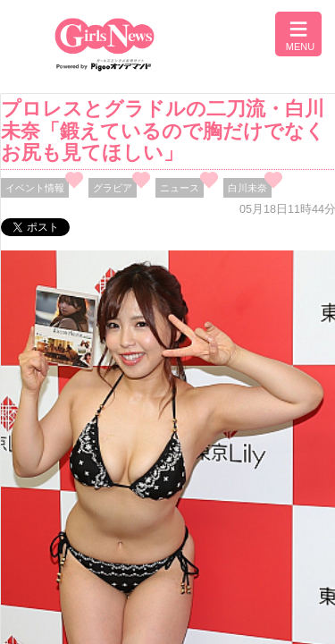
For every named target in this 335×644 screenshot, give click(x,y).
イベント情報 (35, 188)
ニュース (180, 188)
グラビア (113, 188)
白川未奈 (247, 188)
